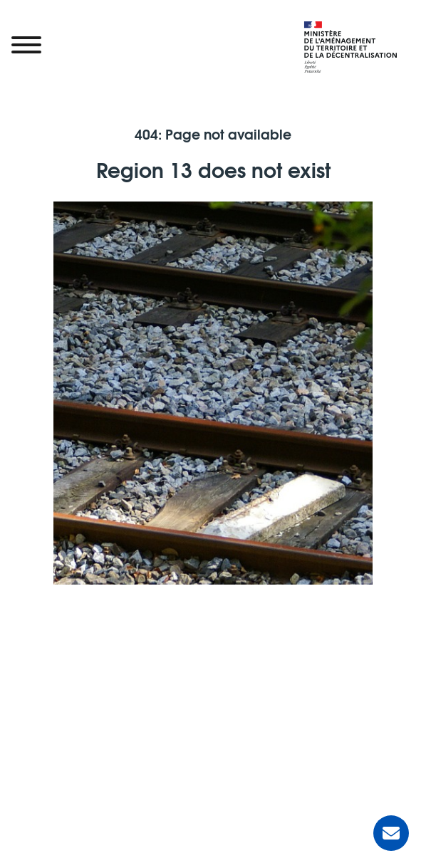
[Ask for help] (391, 833)
